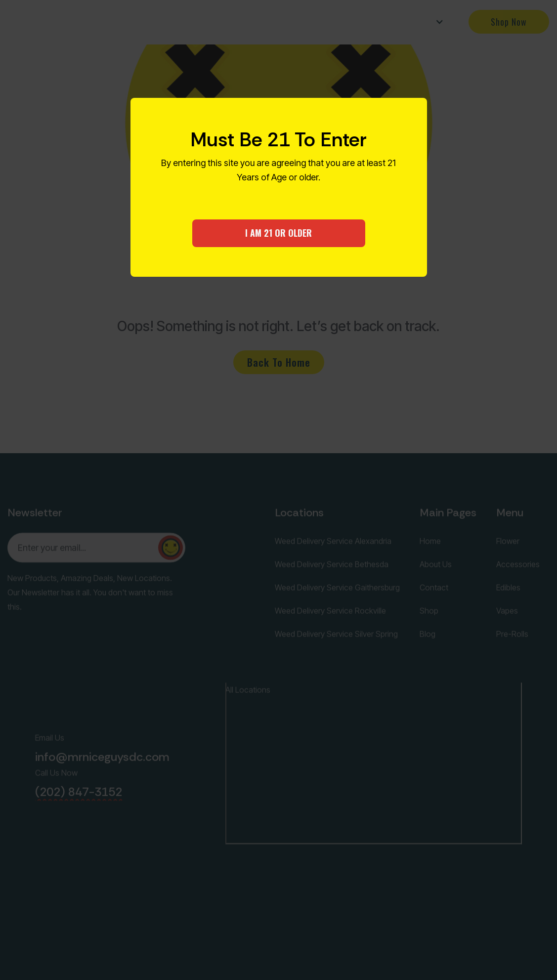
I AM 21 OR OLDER (278, 233)
